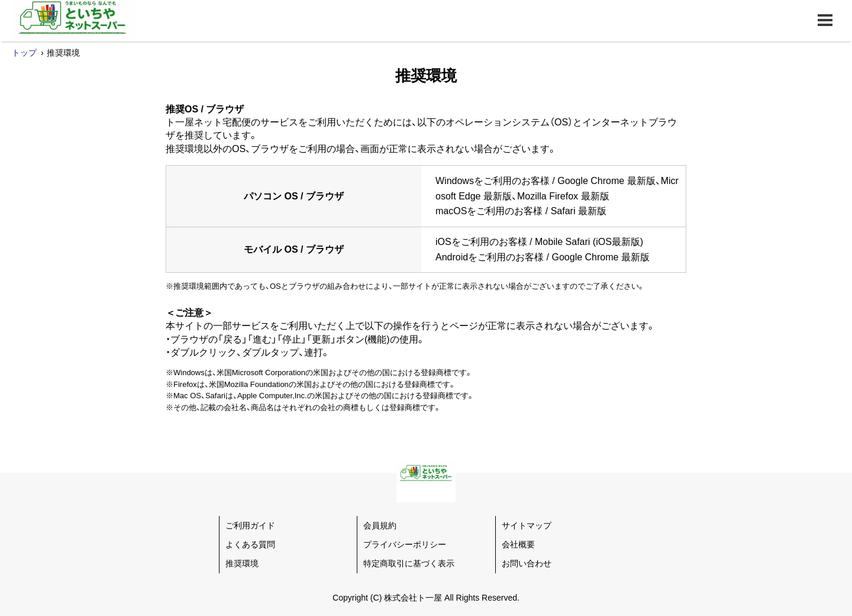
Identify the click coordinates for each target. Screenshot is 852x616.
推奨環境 (242, 563)
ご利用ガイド (250, 525)
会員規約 (380, 525)
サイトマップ (527, 525)
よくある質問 (250, 544)
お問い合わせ (527, 563)
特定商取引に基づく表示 (409, 563)
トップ (24, 53)
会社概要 (518, 544)
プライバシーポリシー (405, 544)
